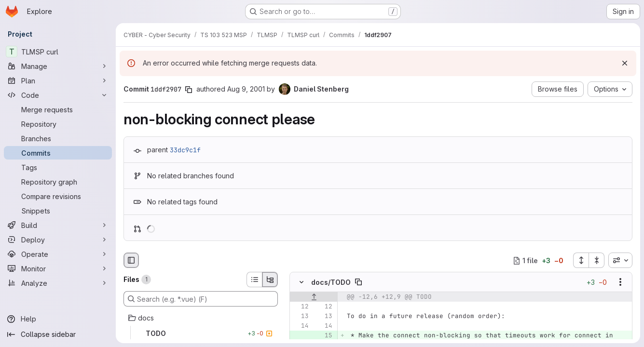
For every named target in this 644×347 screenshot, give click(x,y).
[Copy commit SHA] (189, 90)
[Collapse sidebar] (58, 334)
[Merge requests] (58, 109)
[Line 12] (301, 307)
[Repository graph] (58, 182)
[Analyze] (58, 283)
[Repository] (58, 124)
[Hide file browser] (131, 260)
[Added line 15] (324, 336)
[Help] (58, 319)
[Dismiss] (625, 63)
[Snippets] (58, 211)
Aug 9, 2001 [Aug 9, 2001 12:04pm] (246, 89)
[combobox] (620, 260)
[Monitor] (58, 268)
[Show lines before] (314, 297)
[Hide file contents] (301, 282)
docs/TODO (331, 282)
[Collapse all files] (597, 260)
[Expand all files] (581, 260)
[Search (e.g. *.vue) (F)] (201, 299)
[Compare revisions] (58, 196)
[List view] (254, 280)
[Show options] (620, 282)
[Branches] (58, 138)
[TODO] (201, 334)
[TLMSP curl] (58, 52)
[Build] (58, 225)
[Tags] (58, 167)
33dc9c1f (185, 150)
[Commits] (58, 153)
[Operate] (58, 254)
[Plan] (58, 80)
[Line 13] (301, 317)
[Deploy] (58, 240)
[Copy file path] (358, 282)
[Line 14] (301, 326)
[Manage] (58, 66)
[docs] (201, 318)
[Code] (58, 95)
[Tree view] (270, 280)
